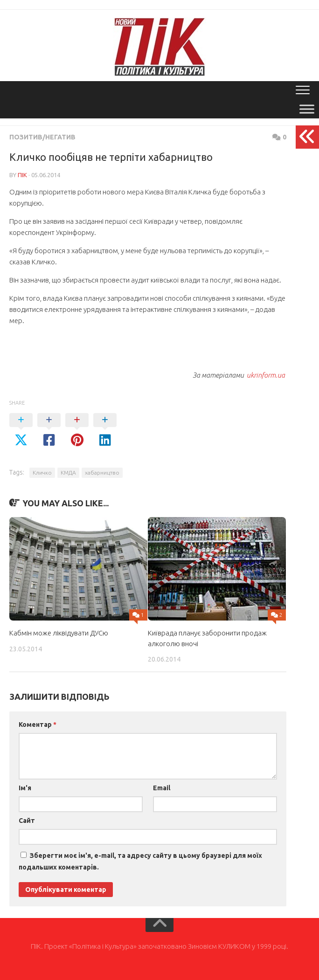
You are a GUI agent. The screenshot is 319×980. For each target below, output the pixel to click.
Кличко (42, 473)
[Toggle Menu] (307, 109)
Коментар (38, 725)
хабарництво (102, 473)
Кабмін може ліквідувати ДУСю (59, 633)
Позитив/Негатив (42, 137)
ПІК (22, 175)
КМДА (68, 473)
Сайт (27, 821)
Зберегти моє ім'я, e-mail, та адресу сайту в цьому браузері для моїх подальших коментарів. (140, 861)
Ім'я (25, 788)
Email (162, 788)
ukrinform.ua (266, 375)
